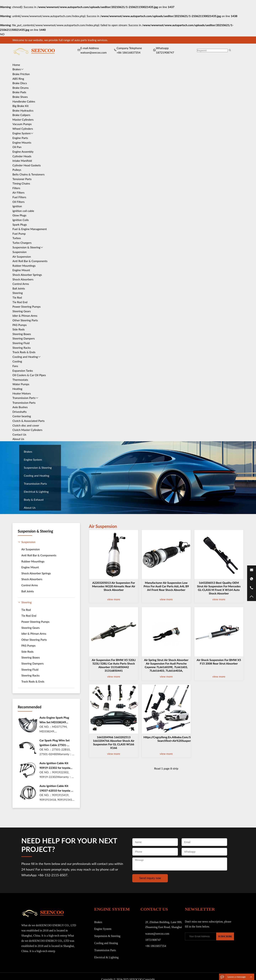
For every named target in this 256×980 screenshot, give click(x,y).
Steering (18, 293)
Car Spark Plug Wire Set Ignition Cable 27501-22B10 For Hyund (55, 743)
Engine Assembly (23, 152)
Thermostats (20, 380)
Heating (17, 389)
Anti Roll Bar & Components (30, 261)
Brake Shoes (20, 97)
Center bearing (22, 416)
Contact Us (19, 434)
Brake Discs (20, 83)
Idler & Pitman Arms (25, 316)
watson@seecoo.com (157, 934)
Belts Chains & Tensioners (28, 174)
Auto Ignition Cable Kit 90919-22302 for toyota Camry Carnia (55, 766)
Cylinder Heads (22, 156)
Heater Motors (22, 393)
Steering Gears (22, 311)
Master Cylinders (23, 119)
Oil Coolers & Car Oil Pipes (29, 375)
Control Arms (21, 284)
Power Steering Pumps (26, 306)
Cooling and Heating (25, 357)
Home (16, 65)
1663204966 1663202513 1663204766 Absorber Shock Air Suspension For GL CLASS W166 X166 (114, 742)
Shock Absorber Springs (27, 275)
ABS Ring (18, 79)
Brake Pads (19, 92)
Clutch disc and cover (26, 425)
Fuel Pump (19, 234)
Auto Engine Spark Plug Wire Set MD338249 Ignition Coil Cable (54, 720)
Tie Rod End (20, 302)
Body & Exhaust (34, 500)
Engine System (22, 133)
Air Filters (18, 192)
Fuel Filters (19, 197)
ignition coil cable (23, 211)
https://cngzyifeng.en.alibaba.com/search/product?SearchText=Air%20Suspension (177, 739)
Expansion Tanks (23, 371)
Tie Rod (17, 297)
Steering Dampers (24, 338)
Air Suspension (22, 256)
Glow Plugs (19, 215)
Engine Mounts (22, 142)
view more (114, 599)
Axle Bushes (20, 407)
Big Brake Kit (21, 106)
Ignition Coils (21, 220)
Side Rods (18, 329)
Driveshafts (20, 412)
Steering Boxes (22, 334)
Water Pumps (21, 384)
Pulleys (17, 170)
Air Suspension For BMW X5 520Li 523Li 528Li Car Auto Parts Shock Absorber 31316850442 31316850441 (114, 665)
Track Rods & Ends (24, 352)
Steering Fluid (21, 343)
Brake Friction (21, 74)
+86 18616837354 (129, 52)
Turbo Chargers (22, 243)
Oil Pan (17, 147)
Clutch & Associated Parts (29, 421)
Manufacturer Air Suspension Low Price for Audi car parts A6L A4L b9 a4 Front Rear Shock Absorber (166, 586)
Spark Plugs (20, 224)
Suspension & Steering (26, 247)
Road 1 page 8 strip (166, 768)
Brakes (17, 69)
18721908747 (165, 52)
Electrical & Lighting (36, 492)
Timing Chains (21, 183)
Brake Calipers (21, 115)
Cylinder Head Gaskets (27, 165)
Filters (16, 188)
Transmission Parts (24, 398)
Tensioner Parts (22, 179)
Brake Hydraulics (23, 110)
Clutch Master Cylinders (27, 430)
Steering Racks (22, 348)
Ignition (17, 206)
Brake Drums (21, 88)
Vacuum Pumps (22, 124)
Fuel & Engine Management (30, 229)
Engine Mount (21, 270)
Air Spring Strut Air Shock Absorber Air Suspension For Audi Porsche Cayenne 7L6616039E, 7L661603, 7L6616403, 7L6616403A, (166, 665)
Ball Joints (19, 288)
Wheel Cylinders (23, 129)
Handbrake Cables (24, 101)
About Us (18, 439)
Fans (15, 366)
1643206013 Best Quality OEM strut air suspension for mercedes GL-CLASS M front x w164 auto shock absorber (219, 588)
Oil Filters (18, 202)
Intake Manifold (22, 161)
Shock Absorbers (23, 279)
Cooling (17, 361)
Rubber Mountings (24, 266)
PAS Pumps (20, 325)
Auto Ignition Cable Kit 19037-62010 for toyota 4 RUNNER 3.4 (56, 788)
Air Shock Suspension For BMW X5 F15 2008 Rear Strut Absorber (219, 662)
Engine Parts (20, 138)
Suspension (19, 252)
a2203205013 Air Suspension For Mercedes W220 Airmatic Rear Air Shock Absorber (114, 586)
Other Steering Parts (25, 320)
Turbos (17, 238)
